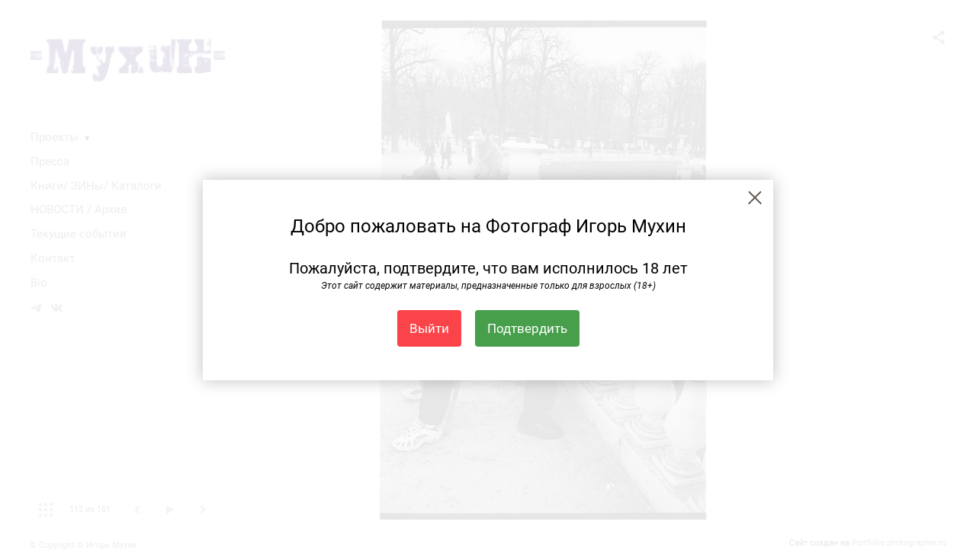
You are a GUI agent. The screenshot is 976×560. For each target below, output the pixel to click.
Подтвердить (527, 328)
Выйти (429, 328)
